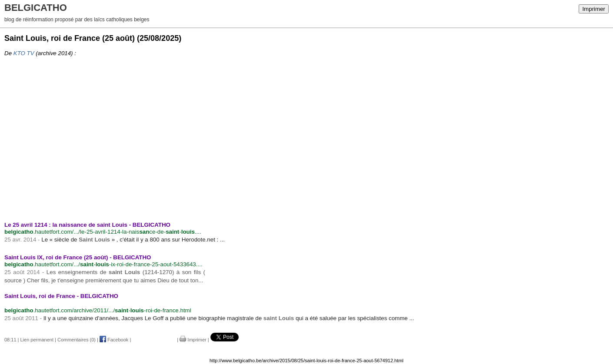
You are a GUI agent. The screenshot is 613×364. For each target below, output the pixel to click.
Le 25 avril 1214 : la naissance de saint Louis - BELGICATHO (87, 225)
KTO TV (24, 53)
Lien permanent (37, 340)
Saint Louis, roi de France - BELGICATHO (61, 296)
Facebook (114, 340)
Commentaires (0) (77, 340)
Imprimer (594, 9)
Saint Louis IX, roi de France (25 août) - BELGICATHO (78, 257)
